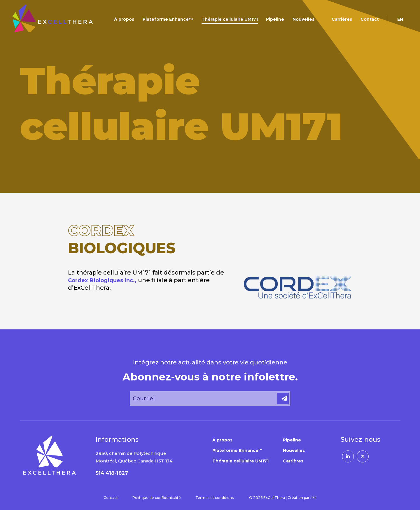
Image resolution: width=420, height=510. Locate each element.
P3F (314, 498)
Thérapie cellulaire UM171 (230, 19)
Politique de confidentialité (156, 498)
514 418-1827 (113, 473)
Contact (370, 19)
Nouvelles (303, 19)
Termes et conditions (214, 498)
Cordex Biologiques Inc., (106, 280)
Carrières (342, 19)
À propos (124, 19)
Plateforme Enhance (168, 19)
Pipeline (275, 19)
